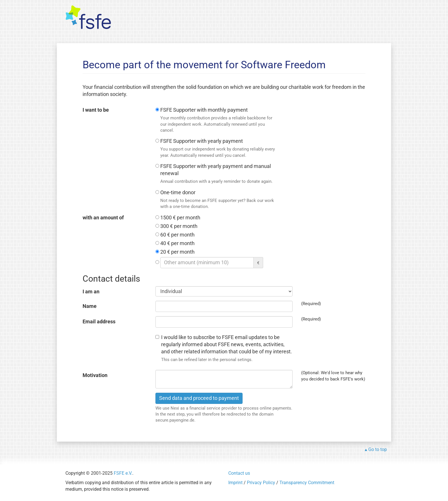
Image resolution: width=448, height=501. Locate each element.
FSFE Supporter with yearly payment (218, 148)
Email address (99, 322)
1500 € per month (180, 218)
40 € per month (177, 243)
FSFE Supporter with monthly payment (218, 120)
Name (90, 306)
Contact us (239, 473)
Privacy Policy (261, 483)
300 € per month (179, 226)
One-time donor (218, 200)
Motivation (95, 375)
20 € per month (177, 252)
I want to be (96, 110)
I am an (91, 292)
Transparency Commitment (307, 483)
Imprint (235, 483)
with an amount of (103, 218)
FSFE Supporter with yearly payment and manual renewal (218, 174)
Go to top (378, 449)
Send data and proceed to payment (199, 398)
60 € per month (177, 235)
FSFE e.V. (123, 473)
